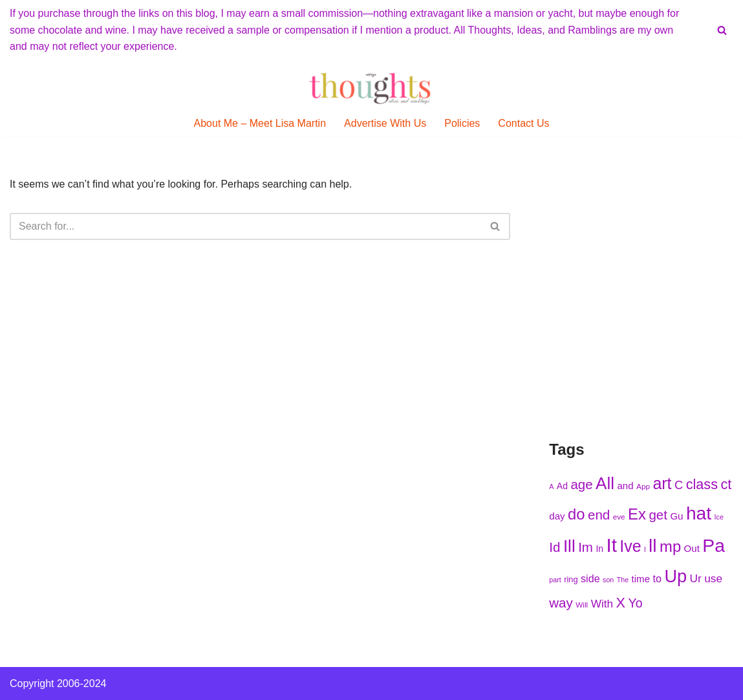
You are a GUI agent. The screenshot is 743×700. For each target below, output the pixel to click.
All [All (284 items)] (605, 483)
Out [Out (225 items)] (692, 548)
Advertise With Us (385, 123)
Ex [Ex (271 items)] (637, 514)
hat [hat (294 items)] (699, 513)
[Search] (722, 30)
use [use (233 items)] (713, 578)
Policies (462, 123)
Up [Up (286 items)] (675, 576)
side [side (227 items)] (590, 578)
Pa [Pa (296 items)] (714, 545)
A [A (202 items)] (551, 487)
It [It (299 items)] (611, 545)
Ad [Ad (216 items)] (562, 486)
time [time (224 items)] (641, 579)
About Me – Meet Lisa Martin (260, 123)
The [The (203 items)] (623, 580)
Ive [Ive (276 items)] (630, 546)
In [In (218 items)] (599, 549)
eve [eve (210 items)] (619, 517)
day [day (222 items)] (557, 516)
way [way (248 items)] (561, 603)
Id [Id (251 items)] (555, 547)
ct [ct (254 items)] (726, 484)
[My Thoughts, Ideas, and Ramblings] (372, 88)
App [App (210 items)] (643, 486)
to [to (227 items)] (657, 578)
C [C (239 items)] (679, 485)
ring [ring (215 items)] (571, 579)
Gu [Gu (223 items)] (676, 516)
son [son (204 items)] (608, 580)
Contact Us (523, 123)
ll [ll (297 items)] (653, 545)
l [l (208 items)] (645, 549)
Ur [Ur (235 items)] (696, 578)
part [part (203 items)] (555, 580)
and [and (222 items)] (625, 486)
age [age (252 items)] (581, 484)
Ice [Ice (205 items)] (719, 517)
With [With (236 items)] (602, 604)
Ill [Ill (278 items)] (569, 546)
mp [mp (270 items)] (670, 546)
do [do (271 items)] (576, 514)
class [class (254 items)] (702, 484)
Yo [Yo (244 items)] (635, 603)
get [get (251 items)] (658, 515)
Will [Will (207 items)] (582, 605)
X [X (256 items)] (621, 603)
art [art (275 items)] (662, 483)
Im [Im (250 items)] (586, 547)
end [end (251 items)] (599, 515)
